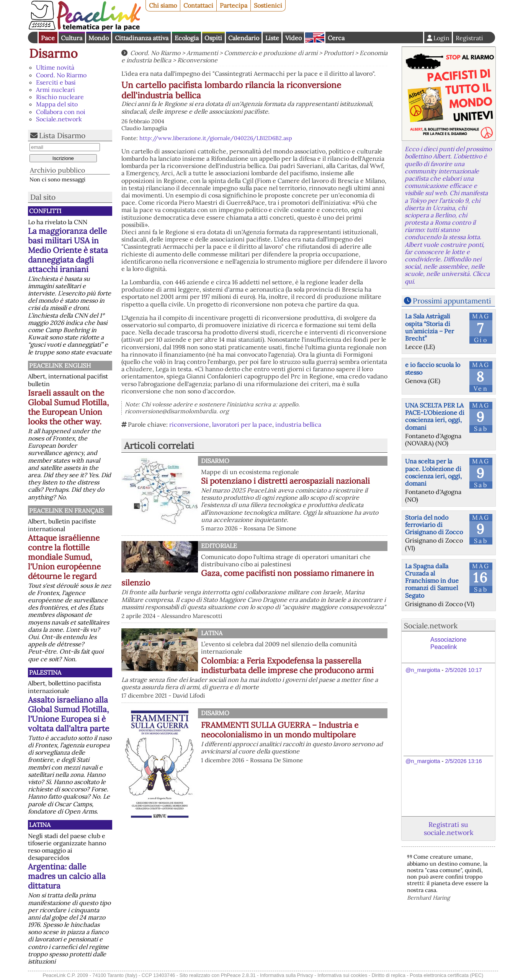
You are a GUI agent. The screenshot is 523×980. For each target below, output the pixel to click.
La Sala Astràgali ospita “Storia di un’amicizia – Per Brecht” (430, 327)
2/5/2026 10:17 (463, 670)
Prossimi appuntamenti (452, 301)
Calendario (244, 38)
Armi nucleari (56, 90)
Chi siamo (163, 5)
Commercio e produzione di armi (271, 53)
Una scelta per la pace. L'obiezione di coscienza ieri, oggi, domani (433, 472)
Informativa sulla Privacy (287, 975)
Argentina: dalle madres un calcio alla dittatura (67, 876)
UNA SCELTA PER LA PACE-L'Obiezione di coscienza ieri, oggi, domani (435, 416)
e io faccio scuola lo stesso (433, 368)
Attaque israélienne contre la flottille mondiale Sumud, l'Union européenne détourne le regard (64, 557)
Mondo (99, 38)
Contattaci (198, 5)
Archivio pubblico (57, 170)
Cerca (336, 38)
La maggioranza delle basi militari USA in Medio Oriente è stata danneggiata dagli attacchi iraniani (68, 250)
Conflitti (45, 211)
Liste (272, 38)
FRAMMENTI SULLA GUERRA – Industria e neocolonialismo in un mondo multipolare (280, 730)
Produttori (338, 53)
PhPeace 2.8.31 (238, 975)
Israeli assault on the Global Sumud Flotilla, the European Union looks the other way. (68, 407)
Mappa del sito (57, 104)
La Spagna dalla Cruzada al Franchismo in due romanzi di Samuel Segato (432, 581)
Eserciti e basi (56, 82)
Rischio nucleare (60, 97)
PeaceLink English (60, 365)
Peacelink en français (66, 510)
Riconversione (197, 60)
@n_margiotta (423, 670)
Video (293, 38)
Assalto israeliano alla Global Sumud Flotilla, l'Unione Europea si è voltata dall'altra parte (69, 714)
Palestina (45, 672)
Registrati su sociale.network (449, 828)
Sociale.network (59, 119)
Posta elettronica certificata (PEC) (446, 975)
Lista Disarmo (62, 135)
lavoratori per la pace (242, 424)
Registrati (469, 38)
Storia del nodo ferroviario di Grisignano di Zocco (434, 525)
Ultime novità (55, 67)
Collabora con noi (61, 112)
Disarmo (53, 53)
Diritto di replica (389, 975)
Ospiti (213, 38)
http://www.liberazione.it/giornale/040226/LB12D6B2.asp (216, 138)
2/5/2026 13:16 (463, 761)
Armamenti (202, 53)
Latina (40, 825)
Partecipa (234, 5)
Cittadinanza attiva (142, 38)
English (315, 38)
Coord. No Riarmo (61, 75)
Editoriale (219, 546)
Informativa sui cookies (342, 975)
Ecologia (187, 38)
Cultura (72, 38)
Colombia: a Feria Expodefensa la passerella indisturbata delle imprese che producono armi (287, 665)
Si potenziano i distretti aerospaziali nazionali (285, 481)
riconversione (189, 424)
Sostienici (268, 5)
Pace (48, 38)
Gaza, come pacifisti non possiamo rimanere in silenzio (248, 578)
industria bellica (298, 424)
